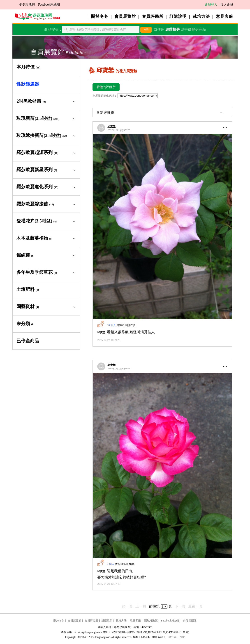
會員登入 (211, 5)
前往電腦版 (190, 621)
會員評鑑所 (153, 16)
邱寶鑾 (111, 126)
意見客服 (225, 16)
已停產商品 (28, 341)
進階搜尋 (173, 29)
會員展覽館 (125, 16)
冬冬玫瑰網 (27, 5)
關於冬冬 (100, 16)
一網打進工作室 (175, 637)
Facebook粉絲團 (49, 5)
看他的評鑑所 (106, 87)
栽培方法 (201, 16)
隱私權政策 (151, 621)
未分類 (25, 324)
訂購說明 (178, 16)
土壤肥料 (28, 289)
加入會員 (227, 5)
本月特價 (28, 67)
